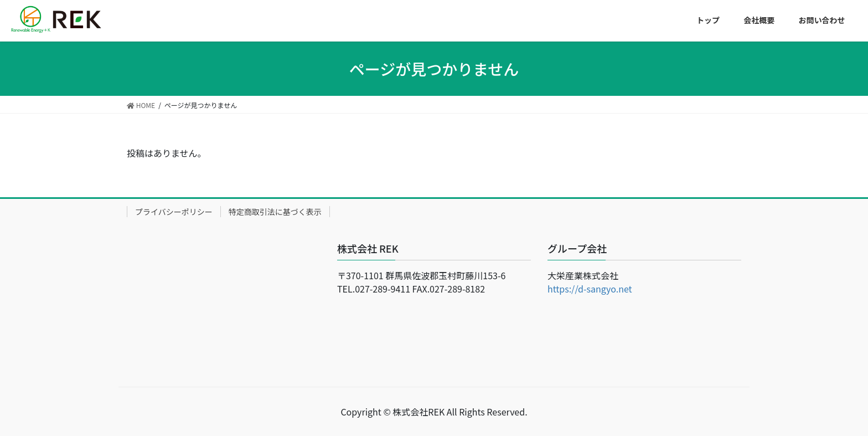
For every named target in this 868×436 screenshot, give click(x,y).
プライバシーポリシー (174, 212)
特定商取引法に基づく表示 (275, 212)
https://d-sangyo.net (590, 289)
